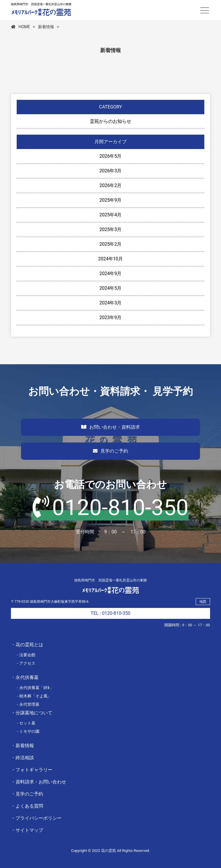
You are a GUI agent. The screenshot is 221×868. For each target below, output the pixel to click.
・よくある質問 (27, 806)
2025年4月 (111, 215)
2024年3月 (111, 303)
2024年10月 (110, 259)
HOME (20, 27)
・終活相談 (22, 758)
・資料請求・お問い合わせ (39, 782)
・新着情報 (22, 746)
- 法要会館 (26, 655)
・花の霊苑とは (27, 645)
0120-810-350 (110, 508)
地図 (203, 602)
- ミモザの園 (28, 731)
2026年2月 (111, 185)
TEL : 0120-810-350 (110, 613)
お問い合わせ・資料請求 (110, 427)
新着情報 (46, 27)
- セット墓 (26, 723)
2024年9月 (111, 273)
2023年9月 (111, 317)
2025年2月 (111, 244)
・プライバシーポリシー (36, 818)
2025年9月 (111, 200)
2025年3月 (111, 229)
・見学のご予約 (27, 794)
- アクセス (26, 663)
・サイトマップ (27, 830)
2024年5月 (111, 288)
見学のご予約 (110, 451)
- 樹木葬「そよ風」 (34, 696)
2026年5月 (111, 156)
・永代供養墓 (25, 677)
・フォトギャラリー (32, 770)
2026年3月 (111, 171)
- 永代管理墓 (28, 704)
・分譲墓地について (32, 713)
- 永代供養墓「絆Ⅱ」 (35, 688)
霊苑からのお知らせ (110, 121)
